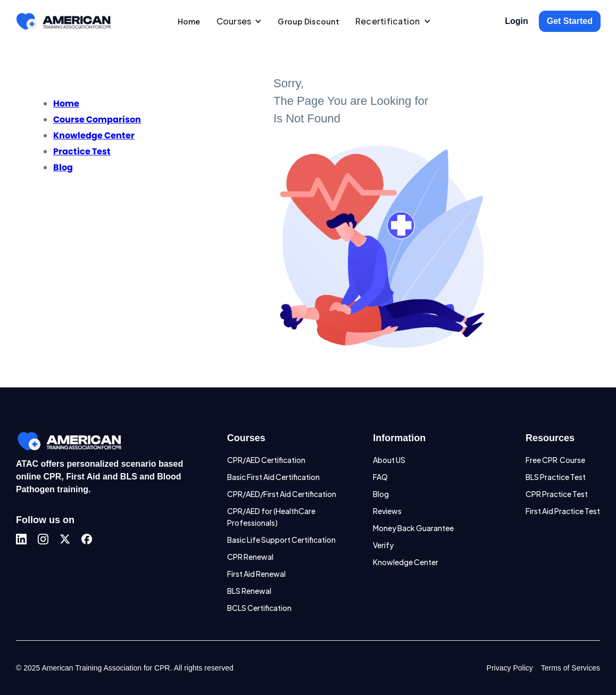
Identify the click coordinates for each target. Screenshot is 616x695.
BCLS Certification (259, 608)
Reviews (387, 511)
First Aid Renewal (256, 574)
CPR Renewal (250, 557)
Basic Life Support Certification (281, 540)
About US (389, 460)
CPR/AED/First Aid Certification (282, 494)
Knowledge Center (406, 562)
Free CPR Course (555, 460)
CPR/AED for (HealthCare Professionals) (271, 517)
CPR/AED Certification (266, 460)
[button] (239, 21)
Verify (383, 545)
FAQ (380, 477)
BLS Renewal (249, 591)
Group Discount (309, 21)
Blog (381, 494)
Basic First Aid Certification (273, 477)
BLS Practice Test (556, 477)
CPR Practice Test (557, 494)
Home (189, 21)
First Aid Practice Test (563, 511)
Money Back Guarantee (413, 528)
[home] (63, 21)
